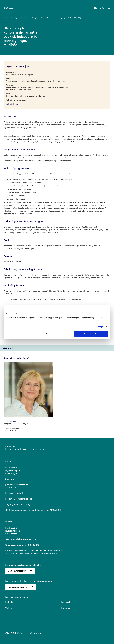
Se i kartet (10, 479)
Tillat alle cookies (91, 334)
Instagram (66, 608)
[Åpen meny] (109, 8)
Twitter (9, 608)
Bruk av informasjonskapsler (19, 499)
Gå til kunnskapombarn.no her (20, 510)
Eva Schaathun (10, 421)
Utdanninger (15, 18)
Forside (6, 18)
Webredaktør (36, 633)
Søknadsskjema (12, 104)
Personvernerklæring (15, 493)
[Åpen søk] (103, 8)
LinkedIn (9, 602)
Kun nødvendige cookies (57, 334)
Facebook (66, 602)
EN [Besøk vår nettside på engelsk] (101, 8)
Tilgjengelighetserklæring (18, 504)
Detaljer (100, 327)
